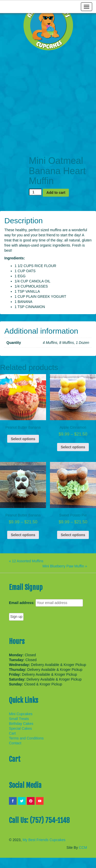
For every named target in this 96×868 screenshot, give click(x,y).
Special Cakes (20, 728)
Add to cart (56, 193)
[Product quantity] (35, 192)
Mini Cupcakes (21, 714)
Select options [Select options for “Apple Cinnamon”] (73, 447)
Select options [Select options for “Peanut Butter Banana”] (23, 439)
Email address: (22, 603)
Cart (12, 733)
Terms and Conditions (26, 738)
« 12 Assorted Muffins (26, 561)
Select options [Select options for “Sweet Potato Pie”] (73, 535)
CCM (83, 848)
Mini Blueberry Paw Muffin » (65, 566)
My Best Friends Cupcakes (44, 840)
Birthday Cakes (21, 724)
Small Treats (19, 719)
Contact (15, 743)
